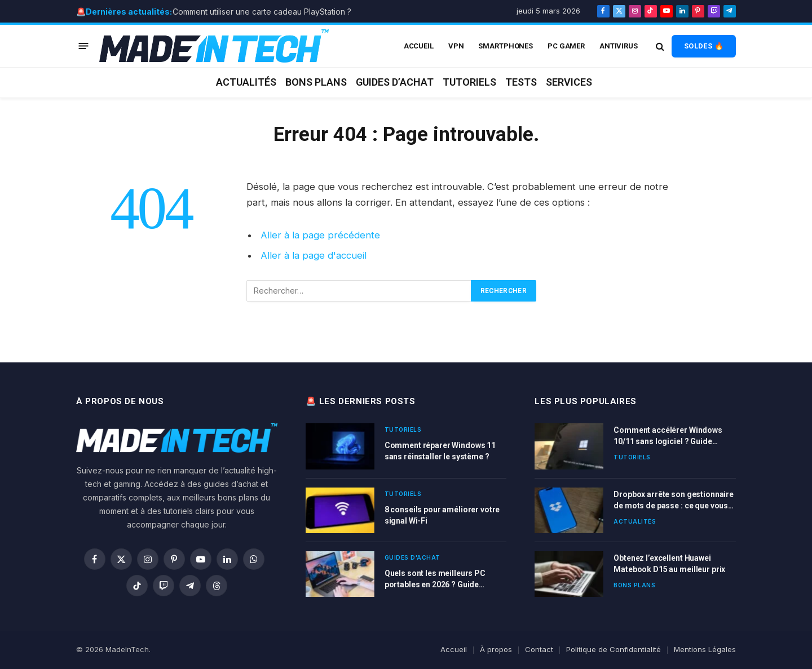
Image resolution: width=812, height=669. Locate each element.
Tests (521, 82)
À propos (496, 649)
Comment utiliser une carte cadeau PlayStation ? (262, 12)
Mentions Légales (705, 649)
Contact (539, 649)
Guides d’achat (395, 82)
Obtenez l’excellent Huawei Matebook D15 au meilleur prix (669, 564)
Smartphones (506, 46)
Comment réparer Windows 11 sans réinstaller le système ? (440, 451)
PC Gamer (566, 46)
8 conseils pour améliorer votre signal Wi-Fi (442, 515)
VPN (456, 46)
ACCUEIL (419, 46)
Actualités (246, 82)
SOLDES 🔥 (704, 46)
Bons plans (316, 82)
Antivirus (619, 46)
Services (569, 82)
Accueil (454, 649)
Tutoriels (469, 82)
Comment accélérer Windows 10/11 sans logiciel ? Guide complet (668, 436)
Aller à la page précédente (320, 235)
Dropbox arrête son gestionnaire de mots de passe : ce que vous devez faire (674, 500)
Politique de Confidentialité (614, 649)
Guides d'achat (412, 557)
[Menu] (84, 46)
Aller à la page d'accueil (314, 255)
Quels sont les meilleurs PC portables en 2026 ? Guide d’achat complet (435, 579)
